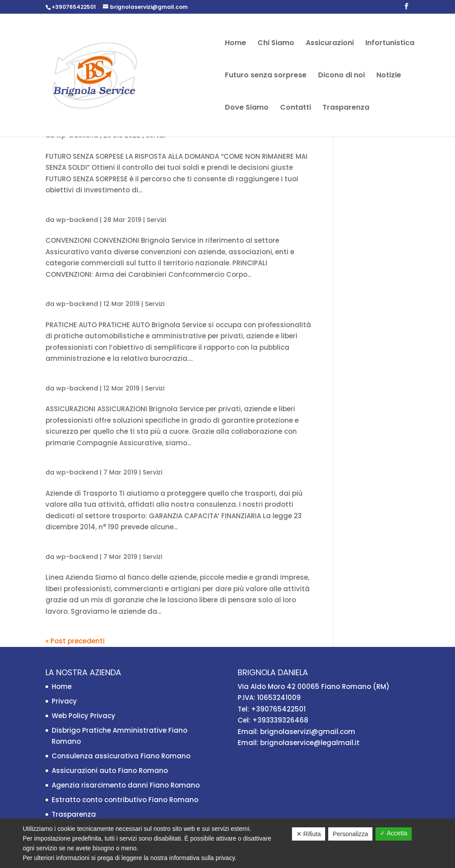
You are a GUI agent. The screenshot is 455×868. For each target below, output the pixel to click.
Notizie (389, 76)
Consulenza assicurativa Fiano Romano (121, 756)
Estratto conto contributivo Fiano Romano (125, 800)
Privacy (64, 701)
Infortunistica (390, 44)
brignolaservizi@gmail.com (308, 732)
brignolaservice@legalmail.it (310, 743)
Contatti (296, 108)
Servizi (156, 220)
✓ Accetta (394, 833)
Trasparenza (346, 108)
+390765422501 (74, 7)
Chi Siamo (276, 44)
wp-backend (77, 220)
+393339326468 (280, 720)
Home (235, 44)
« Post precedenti (75, 641)
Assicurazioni (330, 44)
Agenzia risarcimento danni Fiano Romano (126, 785)
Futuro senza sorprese (266, 76)
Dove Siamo (247, 108)
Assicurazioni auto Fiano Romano (110, 770)
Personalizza (350, 834)
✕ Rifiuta (309, 834)
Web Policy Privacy (83, 716)
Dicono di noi (341, 76)
